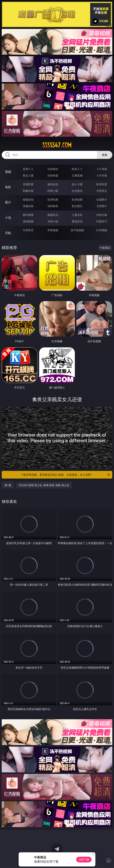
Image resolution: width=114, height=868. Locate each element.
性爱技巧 (102, 221)
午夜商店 (28, 230)
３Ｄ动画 (102, 169)
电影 (8, 187)
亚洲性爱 (28, 184)
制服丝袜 (28, 191)
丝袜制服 (53, 175)
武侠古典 (102, 215)
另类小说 (53, 221)
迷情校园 (28, 221)
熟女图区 (77, 206)
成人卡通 (77, 184)
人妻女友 (77, 215)
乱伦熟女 (77, 191)
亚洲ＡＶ (28, 169)
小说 (8, 218)
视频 (8, 172)
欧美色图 (77, 200)
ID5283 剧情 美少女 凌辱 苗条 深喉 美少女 (44, 485)
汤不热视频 (77, 230)
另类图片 (102, 206)
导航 (8, 233)
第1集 (8, 485)
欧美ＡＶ (77, 169)
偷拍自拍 (53, 184)
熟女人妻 (28, 175)
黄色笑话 (77, 221)
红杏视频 (102, 230)
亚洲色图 (53, 200)
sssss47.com (57, 145)
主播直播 (77, 175)
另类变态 (102, 191)
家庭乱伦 (53, 215)
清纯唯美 (53, 206)
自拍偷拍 (53, 169)
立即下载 (84, 859)
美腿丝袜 (28, 206)
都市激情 (28, 215)
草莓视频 (53, 230)
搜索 (105, 155)
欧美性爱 (102, 184)
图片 (8, 202)
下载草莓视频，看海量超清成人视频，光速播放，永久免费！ (66, 475)
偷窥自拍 (28, 200)
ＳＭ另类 (102, 175)
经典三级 (53, 191)
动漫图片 (102, 200)
